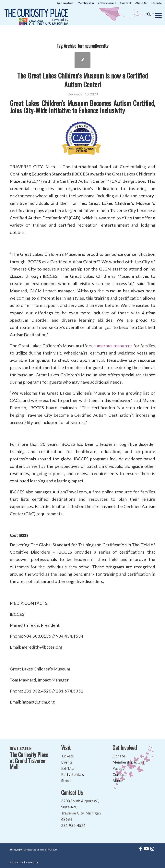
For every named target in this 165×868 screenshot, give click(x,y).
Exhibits (68, 768)
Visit (66, 748)
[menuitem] (65, 3)
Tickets (67, 756)
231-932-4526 (73, 825)
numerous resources (113, 346)
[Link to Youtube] (146, 849)
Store (66, 781)
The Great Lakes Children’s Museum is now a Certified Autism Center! (82, 80)
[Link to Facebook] (140, 849)
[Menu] (156, 15)
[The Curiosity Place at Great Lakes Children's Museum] (36, 16)
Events (67, 762)
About (118, 781)
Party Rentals (73, 774)
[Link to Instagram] (152, 849)
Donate (119, 756)
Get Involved (125, 748)
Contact (119, 774)
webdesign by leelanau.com (24, 862)
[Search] (147, 15)
